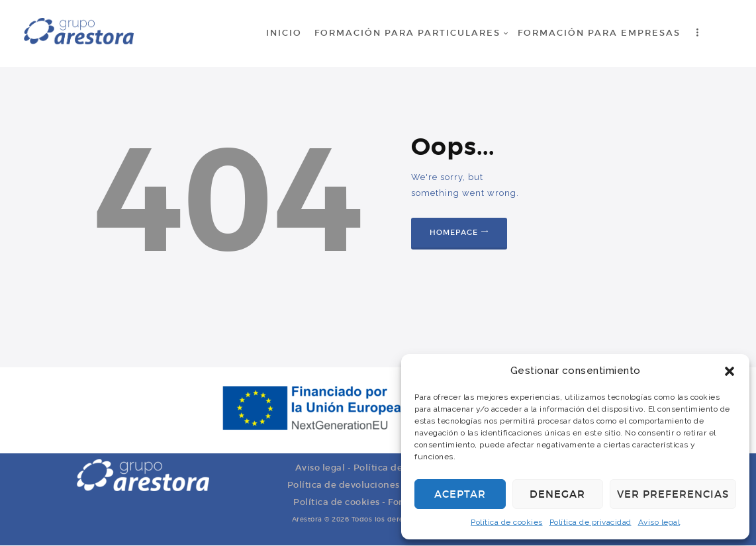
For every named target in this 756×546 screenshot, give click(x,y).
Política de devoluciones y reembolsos (375, 485)
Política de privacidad (591, 522)
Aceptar (460, 494)
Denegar (557, 494)
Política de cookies (507, 522)
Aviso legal (659, 522)
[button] (730, 371)
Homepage (454, 232)
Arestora (307, 519)
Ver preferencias (673, 494)
